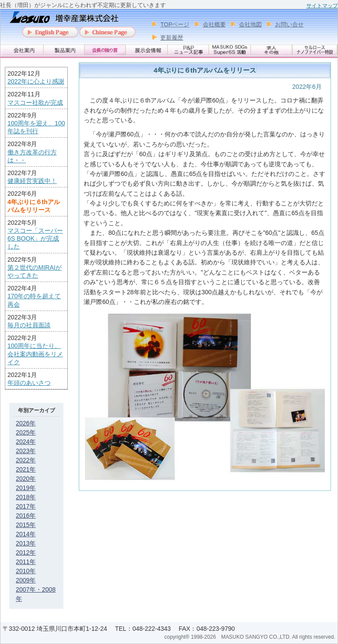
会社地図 (250, 24)
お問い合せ (289, 24)
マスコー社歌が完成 (35, 102)
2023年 (26, 451)
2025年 (26, 432)
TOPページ (175, 24)
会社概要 (214, 24)
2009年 (26, 580)
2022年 (26, 460)
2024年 (26, 442)
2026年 (26, 423)
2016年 (26, 516)
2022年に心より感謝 (36, 81)
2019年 (26, 488)
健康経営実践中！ (32, 181)
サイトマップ (322, 6)
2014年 (26, 534)
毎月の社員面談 (29, 325)
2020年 (26, 479)
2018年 (26, 497)
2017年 (26, 506)
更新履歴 (172, 38)
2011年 (26, 562)
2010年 (26, 571)
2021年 (26, 469)
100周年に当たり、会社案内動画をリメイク (35, 354)
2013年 (26, 543)
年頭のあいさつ (29, 383)
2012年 (26, 553)
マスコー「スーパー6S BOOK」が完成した (35, 238)
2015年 (26, 525)
